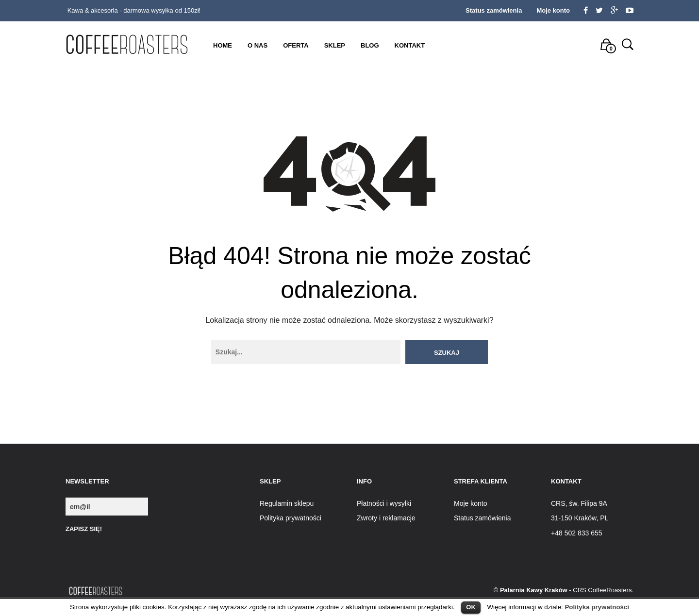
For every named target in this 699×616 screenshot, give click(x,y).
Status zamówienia (494, 10)
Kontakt (410, 45)
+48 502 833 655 (577, 533)
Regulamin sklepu (287, 503)
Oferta (296, 45)
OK (471, 607)
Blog (370, 45)
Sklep (335, 45)
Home (223, 45)
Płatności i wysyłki (384, 503)
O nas (258, 45)
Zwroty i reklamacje (386, 518)
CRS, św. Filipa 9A (579, 503)
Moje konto (553, 10)
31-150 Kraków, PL (580, 518)
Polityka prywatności (597, 607)
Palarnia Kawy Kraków (534, 590)
